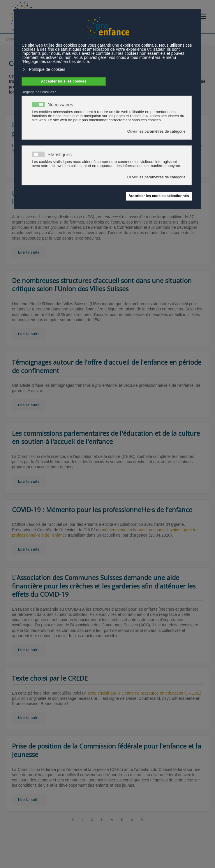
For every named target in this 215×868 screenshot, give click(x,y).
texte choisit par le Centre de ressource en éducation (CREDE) (144, 693)
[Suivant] (142, 820)
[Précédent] (73, 820)
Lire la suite (29, 252)
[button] (204, 16)
